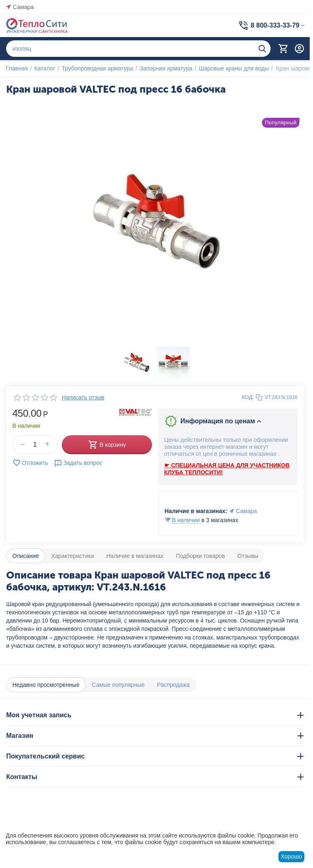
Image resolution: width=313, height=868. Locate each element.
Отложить (30, 463)
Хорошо (292, 856)
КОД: (248, 397)
